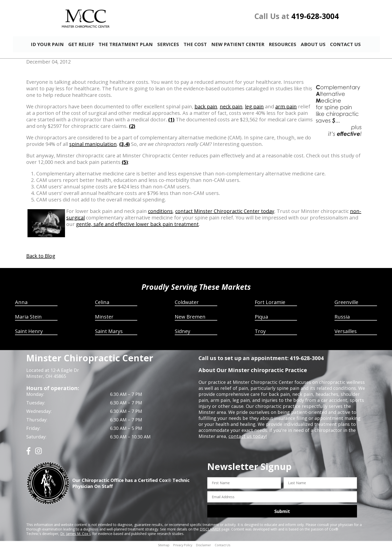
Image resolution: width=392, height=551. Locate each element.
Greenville (346, 304)
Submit (282, 513)
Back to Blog (41, 258)
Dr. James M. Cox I (75, 536)
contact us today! (247, 438)
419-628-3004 (315, 16)
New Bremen (190, 319)
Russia (342, 319)
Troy (260, 333)
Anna (21, 304)
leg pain (254, 109)
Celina (102, 304)
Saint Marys (109, 333)
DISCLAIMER (210, 531)
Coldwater (187, 304)
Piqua (261, 319)
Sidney (182, 333)
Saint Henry (29, 333)
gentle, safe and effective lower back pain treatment (137, 226)
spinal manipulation (93, 146)
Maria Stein (28, 319)
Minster (104, 319)
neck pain (231, 109)
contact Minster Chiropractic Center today (225, 213)
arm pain (286, 109)
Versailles (346, 333)
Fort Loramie (270, 304)
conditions (160, 213)
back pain (206, 109)
